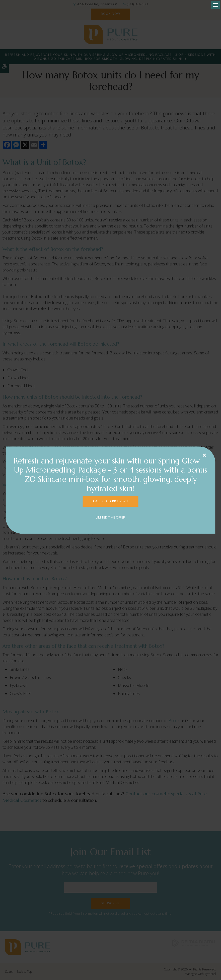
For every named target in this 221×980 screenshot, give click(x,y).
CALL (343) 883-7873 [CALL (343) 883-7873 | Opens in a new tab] (111, 501)
